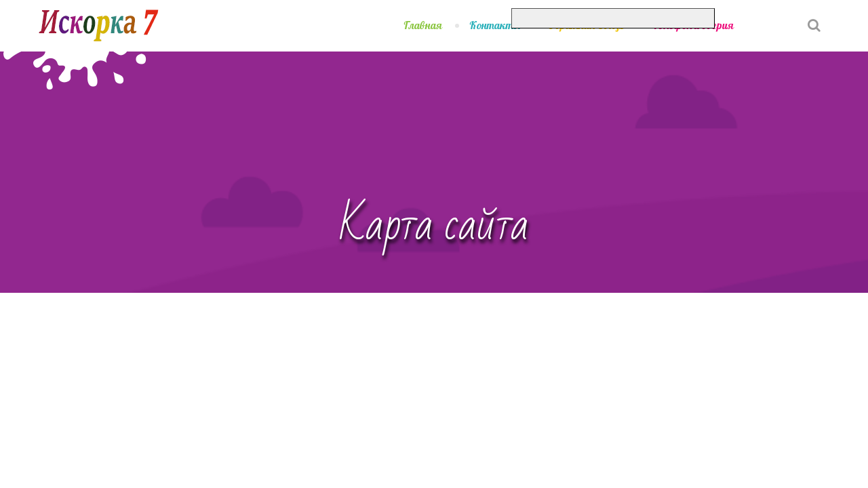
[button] (774, 16)
